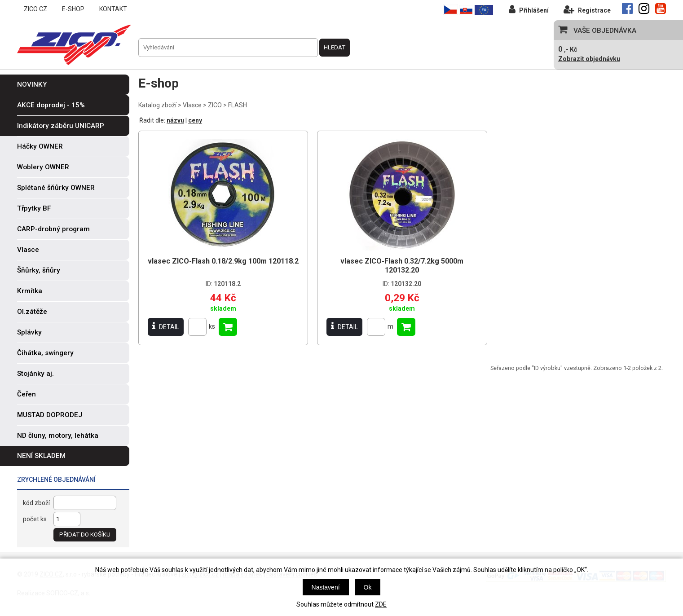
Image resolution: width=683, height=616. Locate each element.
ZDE (381, 604)
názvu (175, 120)
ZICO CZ (35, 9)
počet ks (35, 519)
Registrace (587, 9)
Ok (368, 587)
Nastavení (326, 587)
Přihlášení (529, 9)
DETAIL (166, 327)
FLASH (238, 105)
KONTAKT (113, 9)
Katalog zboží (157, 105)
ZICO (215, 105)
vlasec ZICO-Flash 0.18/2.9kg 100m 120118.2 (223, 261)
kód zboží (36, 503)
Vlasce (192, 105)
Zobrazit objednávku (589, 59)
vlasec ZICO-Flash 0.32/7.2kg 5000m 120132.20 (402, 266)
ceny (195, 120)
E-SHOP (73, 9)
